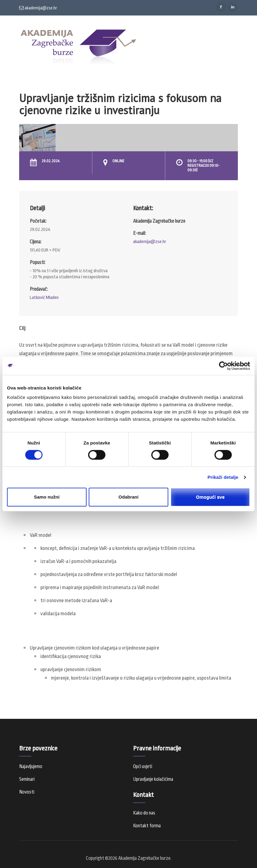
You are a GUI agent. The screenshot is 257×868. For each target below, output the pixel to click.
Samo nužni (47, 497)
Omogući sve (210, 497)
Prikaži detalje (223, 477)
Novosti (27, 792)
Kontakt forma (147, 826)
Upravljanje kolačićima (153, 779)
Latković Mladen (44, 298)
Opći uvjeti (143, 767)
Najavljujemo (31, 767)
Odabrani (128, 497)
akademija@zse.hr (38, 8)
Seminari (27, 779)
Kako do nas (144, 813)
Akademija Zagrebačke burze (144, 858)
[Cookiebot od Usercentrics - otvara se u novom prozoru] (223, 366)
